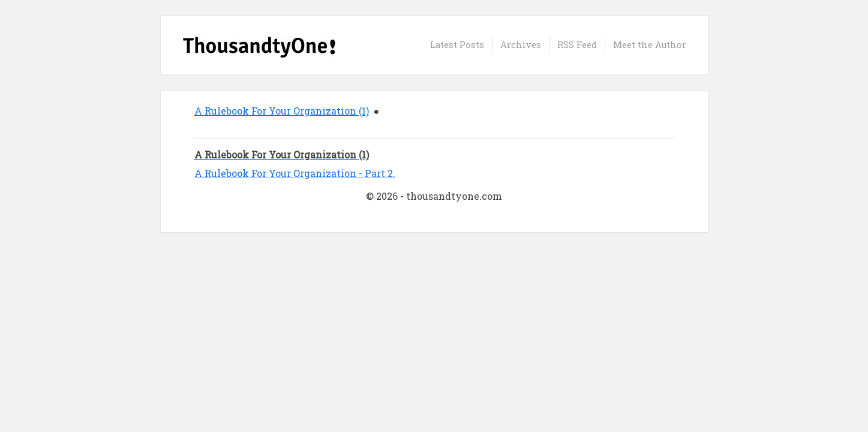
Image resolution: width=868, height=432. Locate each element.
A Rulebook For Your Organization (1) (282, 111)
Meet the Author (650, 45)
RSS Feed (577, 45)
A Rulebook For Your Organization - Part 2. (295, 173)
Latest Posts (457, 45)
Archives (521, 45)
